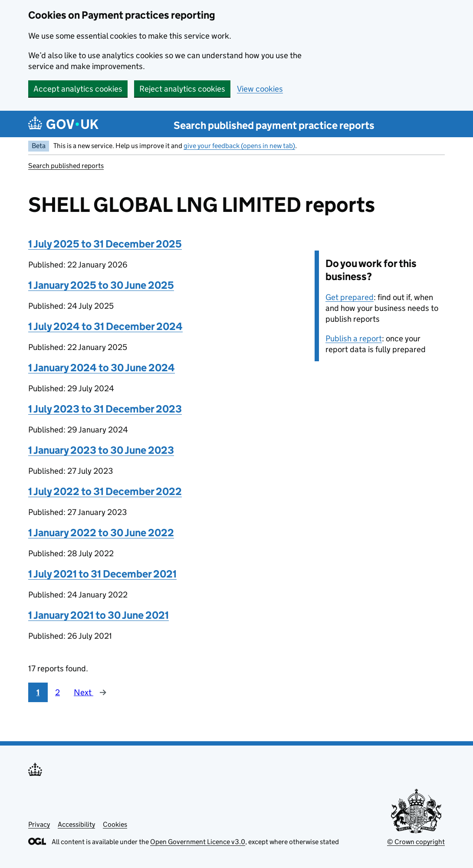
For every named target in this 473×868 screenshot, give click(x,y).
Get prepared (350, 297)
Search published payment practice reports (274, 125)
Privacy (39, 824)
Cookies (115, 824)
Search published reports (66, 166)
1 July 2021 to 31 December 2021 (102, 574)
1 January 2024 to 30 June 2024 (102, 368)
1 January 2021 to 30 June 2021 (99, 615)
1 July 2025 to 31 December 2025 (105, 244)
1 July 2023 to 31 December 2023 (105, 409)
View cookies (260, 89)
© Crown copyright (416, 842)
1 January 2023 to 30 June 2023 (101, 450)
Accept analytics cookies (78, 89)
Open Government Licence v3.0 (198, 842)
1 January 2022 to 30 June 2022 (101, 533)
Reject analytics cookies (182, 89)
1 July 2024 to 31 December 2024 (105, 326)
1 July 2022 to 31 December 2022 (105, 491)
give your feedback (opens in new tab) (239, 146)
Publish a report (354, 338)
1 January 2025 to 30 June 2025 (101, 285)
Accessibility (76, 824)
